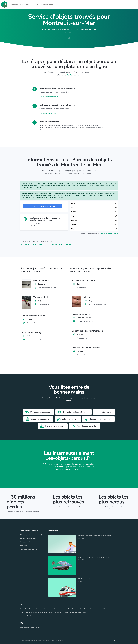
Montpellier (67, 609)
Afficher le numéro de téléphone (42, 207)
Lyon (34, 609)
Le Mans (66, 613)
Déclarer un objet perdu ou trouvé (31, 535)
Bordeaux (75, 609)
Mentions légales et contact (29, 549)
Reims (92, 609)
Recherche (23, 546)
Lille (81, 609)
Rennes (86, 609)
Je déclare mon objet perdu (50, 97)
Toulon (22, 613)
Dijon (35, 613)
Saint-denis (58, 613)
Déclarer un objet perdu (21, 5)
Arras (41, 245)
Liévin (52, 245)
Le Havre (98, 609)
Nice (45, 609)
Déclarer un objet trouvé (43, 5)
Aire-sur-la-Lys (60, 245)
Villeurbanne (48, 613)
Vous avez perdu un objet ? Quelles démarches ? (94, 557)
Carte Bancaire (25, 627)
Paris (22, 609)
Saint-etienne (107, 609)
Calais (22, 245)
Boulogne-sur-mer (31, 245)
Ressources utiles (26, 542)
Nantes (50, 609)
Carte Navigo (35, 627)
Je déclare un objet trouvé (49, 113)
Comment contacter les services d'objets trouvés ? (94, 536)
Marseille (28, 609)
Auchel (69, 245)
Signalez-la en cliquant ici (110, 234)
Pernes (46, 245)
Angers (40, 613)
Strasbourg (58, 609)
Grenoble (29, 613)
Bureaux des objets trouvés (29, 539)
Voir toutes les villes (26, 616)
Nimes (72, 613)
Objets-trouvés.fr (74, 75)
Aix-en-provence (81, 613)
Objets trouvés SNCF (85, 579)
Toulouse (39, 609)
